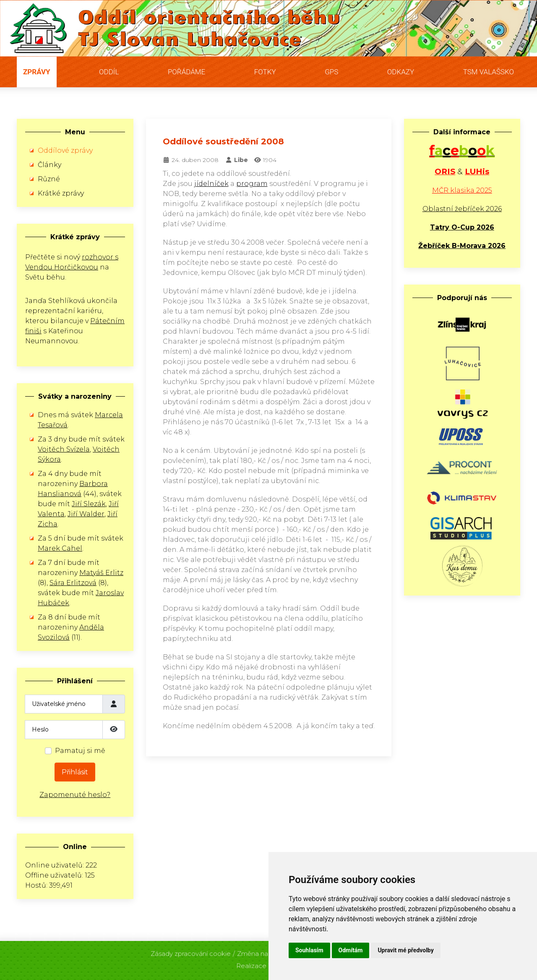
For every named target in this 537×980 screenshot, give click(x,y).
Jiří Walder (86, 514)
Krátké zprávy (61, 193)
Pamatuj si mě (80, 751)
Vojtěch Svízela (64, 449)
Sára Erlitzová (73, 583)
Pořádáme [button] (186, 72)
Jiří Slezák (89, 504)
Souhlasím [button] (309, 950)
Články (50, 165)
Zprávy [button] (37, 72)
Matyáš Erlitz (101, 573)
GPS (331, 72)
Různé (49, 179)
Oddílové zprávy (65, 150)
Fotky (265, 72)
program (252, 184)
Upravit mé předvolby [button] (405, 950)
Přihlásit (75, 772)
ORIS (445, 171)
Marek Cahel (60, 548)
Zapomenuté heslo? (75, 795)
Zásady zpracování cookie (191, 952)
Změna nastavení (263, 952)
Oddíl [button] (109, 72)
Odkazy (401, 72)
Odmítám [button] (351, 950)
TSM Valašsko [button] (489, 72)
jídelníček (211, 184)
